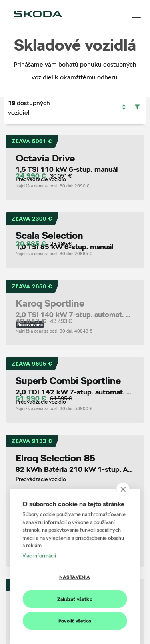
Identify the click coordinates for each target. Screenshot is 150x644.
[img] (38, 14)
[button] (124, 107)
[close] (123, 624)
